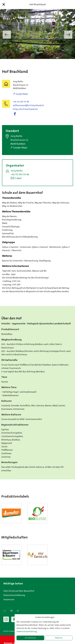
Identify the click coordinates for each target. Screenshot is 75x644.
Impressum (9, 599)
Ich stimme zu (30, 638)
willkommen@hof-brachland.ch (28, 105)
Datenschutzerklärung (14, 595)
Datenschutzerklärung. (27, 631)
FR (11, 611)
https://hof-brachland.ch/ (25, 109)
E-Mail (18, 178)
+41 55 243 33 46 (21, 102)
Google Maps (22, 94)
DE (5, 611)
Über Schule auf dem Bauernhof (19, 591)
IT (18, 611)
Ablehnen (59, 638)
